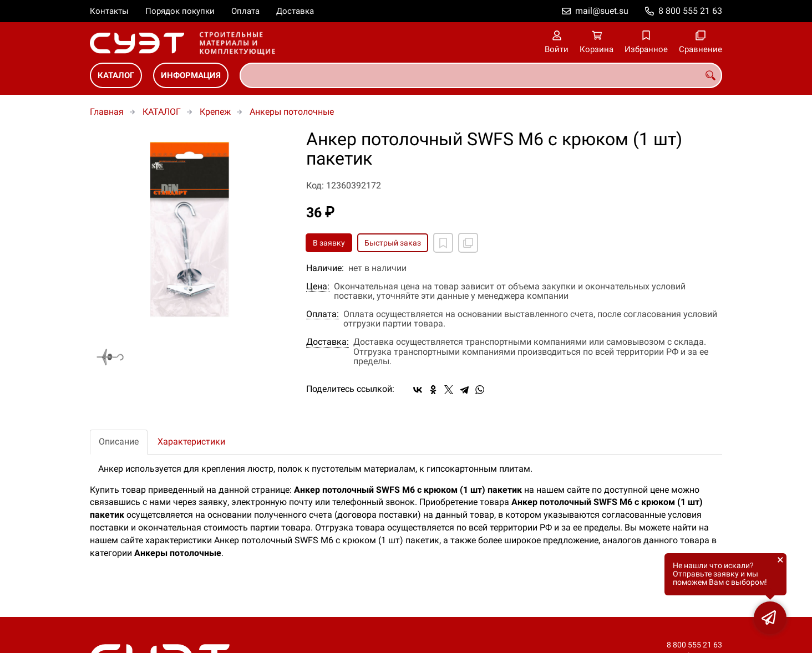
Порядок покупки (180, 11)
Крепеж (215, 112)
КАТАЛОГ (116, 75)
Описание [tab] (119, 442)
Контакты (109, 11)
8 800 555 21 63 (690, 11)
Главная (107, 112)
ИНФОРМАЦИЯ (191, 75)
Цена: (318, 287)
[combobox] (481, 75)
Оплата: (323, 314)
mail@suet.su (602, 11)
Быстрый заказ (393, 243)
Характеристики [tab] (191, 442)
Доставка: (328, 342)
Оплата (245, 11)
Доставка (295, 11)
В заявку (329, 243)
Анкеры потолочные (292, 112)
